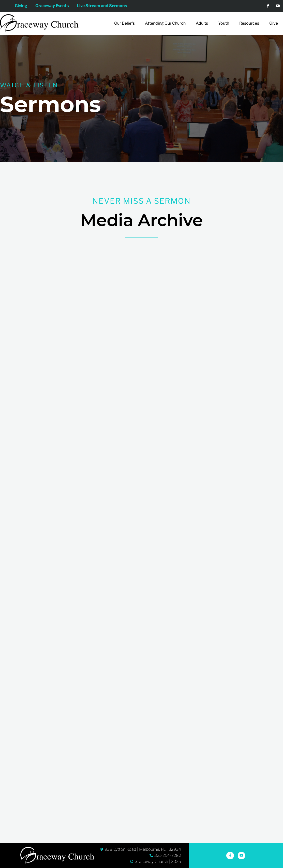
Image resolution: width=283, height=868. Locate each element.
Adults (202, 23)
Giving (19, 6)
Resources (249, 23)
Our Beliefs (124, 23)
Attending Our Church (165, 23)
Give (274, 23)
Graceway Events (52, 6)
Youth (224, 23)
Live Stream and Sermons (104, 6)
